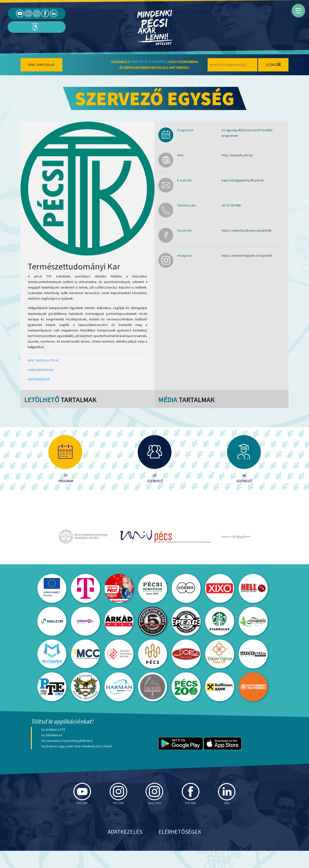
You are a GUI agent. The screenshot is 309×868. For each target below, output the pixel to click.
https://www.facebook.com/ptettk (247, 230)
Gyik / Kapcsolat (41, 65)
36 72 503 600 (231, 205)
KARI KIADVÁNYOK (41, 370)
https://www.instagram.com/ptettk (247, 255)
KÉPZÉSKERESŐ (39, 379)
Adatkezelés (125, 849)
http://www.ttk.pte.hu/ (238, 155)
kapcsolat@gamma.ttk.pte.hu (243, 180)
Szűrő (273, 65)
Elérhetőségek (180, 849)
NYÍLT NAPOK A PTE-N (43, 360)
